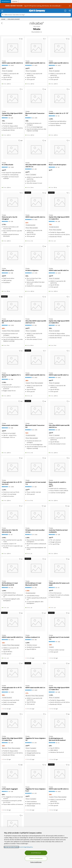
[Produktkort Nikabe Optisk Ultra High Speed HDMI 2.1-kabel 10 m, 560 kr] (13, 723)
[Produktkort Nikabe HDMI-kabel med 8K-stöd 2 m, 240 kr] (59, 774)
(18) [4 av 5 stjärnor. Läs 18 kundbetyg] (36, 640)
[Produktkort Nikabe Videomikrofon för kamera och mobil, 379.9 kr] (59, 568)
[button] (41, 32)
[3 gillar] (68, 141)
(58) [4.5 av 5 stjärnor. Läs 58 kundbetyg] (12, 273)
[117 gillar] (44, 613)
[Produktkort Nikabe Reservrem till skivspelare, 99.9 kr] (59, 150)
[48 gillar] (68, 714)
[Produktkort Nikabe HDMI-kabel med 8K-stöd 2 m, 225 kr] (36, 202)
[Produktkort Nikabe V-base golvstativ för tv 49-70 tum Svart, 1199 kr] (13, 467)
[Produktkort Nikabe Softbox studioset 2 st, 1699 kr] (36, 622)
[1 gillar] (68, 193)
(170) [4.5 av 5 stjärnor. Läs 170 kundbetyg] (36, 273)
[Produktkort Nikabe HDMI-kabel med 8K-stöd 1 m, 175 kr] (36, 672)
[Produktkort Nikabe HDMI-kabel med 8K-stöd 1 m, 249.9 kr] (36, 48)
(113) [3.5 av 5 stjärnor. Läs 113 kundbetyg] (36, 535)
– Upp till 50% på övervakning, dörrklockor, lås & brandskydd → (34, 6)
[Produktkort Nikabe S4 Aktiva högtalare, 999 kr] (36, 255)
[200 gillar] (20, 765)
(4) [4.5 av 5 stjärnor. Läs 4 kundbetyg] (59, 116)
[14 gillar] (44, 141)
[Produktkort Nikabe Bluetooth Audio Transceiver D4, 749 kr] (36, 98)
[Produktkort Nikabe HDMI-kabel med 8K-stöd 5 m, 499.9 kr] (59, 360)
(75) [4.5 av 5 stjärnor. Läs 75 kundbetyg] (12, 588)
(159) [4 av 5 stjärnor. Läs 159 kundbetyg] (36, 118)
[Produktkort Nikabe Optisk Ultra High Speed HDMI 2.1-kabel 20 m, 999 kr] (59, 306)
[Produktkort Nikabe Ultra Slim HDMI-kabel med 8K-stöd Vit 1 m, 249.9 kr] (36, 150)
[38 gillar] (21, 39)
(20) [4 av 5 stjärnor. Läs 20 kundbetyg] (12, 118)
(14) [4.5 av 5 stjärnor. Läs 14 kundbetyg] (12, 221)
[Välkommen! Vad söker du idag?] (37, 15)
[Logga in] (65, 11)
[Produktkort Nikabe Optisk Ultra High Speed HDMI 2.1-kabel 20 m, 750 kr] (59, 202)
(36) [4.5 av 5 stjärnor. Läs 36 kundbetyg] (12, 379)
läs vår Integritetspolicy (26, 847)
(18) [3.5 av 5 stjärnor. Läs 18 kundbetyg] (12, 791)
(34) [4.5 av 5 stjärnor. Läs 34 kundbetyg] (12, 428)
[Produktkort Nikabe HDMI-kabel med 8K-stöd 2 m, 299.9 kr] (59, 48)
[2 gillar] (68, 351)
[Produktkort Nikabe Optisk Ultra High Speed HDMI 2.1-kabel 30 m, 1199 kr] (59, 672)
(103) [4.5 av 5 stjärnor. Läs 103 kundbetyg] (12, 487)
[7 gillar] (44, 39)
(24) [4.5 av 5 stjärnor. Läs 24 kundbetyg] (59, 535)
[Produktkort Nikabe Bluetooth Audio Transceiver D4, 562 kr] (36, 410)
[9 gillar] (21, 89)
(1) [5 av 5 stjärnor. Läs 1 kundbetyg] (59, 743)
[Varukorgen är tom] (70, 11)
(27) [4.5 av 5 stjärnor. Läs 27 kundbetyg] (36, 743)
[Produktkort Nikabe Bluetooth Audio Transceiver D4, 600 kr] (13, 306)
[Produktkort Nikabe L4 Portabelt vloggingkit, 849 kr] (13, 774)
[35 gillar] (44, 458)
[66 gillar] (68, 559)
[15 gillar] (44, 297)
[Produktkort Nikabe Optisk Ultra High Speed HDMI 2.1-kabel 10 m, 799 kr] (13, 98)
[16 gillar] (68, 39)
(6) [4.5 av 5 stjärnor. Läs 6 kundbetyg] (12, 535)
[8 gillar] (21, 193)
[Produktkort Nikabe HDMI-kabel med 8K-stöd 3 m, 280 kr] (36, 360)
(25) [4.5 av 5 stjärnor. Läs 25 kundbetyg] (36, 325)
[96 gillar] (44, 246)
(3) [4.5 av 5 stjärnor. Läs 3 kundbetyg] (59, 167)
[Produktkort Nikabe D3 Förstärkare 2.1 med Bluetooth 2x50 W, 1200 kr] (36, 568)
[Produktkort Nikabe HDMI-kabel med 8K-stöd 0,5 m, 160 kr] (13, 622)
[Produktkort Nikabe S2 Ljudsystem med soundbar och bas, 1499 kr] (36, 515)
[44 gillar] (44, 89)
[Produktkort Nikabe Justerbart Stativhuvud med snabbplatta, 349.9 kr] (59, 515)
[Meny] (2, 11)
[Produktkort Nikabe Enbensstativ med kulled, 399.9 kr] (13, 410)
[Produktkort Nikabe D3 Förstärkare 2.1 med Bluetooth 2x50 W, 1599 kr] (13, 568)
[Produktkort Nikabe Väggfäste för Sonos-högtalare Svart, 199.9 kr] (36, 774)
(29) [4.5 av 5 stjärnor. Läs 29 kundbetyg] (36, 169)
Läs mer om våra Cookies (11, 847)
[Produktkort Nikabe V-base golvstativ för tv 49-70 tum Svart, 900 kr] (13, 672)
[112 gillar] (67, 506)
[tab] (6, 2)
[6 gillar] (21, 815)
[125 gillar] (44, 506)
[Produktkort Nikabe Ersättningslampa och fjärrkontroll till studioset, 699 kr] (59, 723)
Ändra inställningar (36, 862)
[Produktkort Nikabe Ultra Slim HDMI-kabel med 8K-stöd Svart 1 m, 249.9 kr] (36, 306)
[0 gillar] (68, 458)
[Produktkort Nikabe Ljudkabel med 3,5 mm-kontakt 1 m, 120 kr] (59, 622)
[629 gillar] (20, 141)
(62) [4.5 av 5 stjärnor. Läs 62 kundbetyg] (36, 487)
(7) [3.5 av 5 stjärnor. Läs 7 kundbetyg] (59, 588)
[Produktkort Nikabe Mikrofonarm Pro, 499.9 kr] (13, 255)
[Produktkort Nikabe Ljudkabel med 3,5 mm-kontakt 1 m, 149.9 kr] (36, 467)
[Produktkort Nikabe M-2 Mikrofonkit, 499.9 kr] (13, 150)
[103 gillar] (20, 401)
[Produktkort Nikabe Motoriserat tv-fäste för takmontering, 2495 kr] (13, 515)
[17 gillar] (21, 506)
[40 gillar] (21, 351)
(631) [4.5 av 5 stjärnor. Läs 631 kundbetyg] (12, 65)
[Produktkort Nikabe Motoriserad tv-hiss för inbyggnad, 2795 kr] (13, 202)
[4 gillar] (68, 89)
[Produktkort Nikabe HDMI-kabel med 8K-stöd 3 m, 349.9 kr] (59, 255)
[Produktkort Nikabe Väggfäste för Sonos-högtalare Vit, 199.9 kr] (36, 723)
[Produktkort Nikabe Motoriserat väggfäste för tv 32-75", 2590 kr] (13, 360)
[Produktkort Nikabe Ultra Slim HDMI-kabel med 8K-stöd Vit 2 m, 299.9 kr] (59, 410)
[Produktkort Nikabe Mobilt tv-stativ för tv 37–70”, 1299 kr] (59, 98)
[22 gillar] (68, 663)
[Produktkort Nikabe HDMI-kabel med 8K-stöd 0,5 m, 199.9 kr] (13, 48)
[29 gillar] (21, 458)
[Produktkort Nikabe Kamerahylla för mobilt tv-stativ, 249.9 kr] (59, 467)
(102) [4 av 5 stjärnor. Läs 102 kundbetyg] (12, 167)
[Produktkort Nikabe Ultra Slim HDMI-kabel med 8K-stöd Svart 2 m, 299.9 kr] (13, 824)
